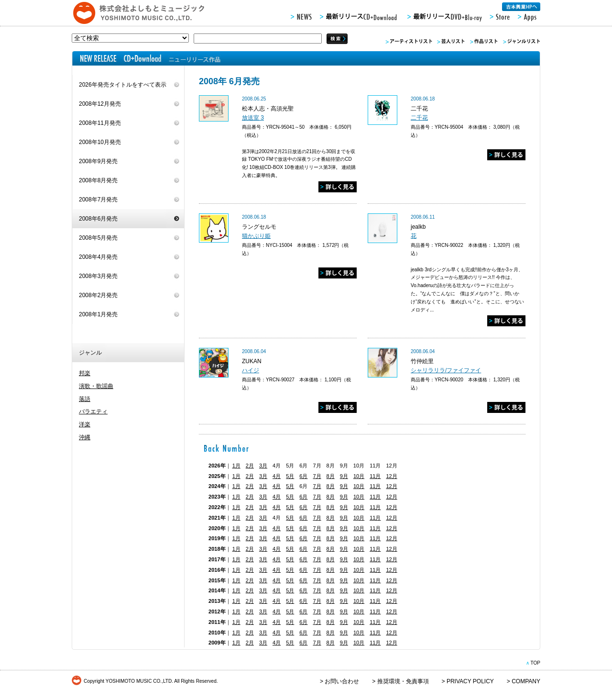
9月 (344, 476)
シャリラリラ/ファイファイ (446, 370)
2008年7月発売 (98, 200)
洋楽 (85, 424)
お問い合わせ (342, 681)
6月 (303, 476)
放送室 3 (253, 118)
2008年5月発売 (98, 238)
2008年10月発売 (100, 142)
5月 (290, 476)
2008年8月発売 (98, 180)
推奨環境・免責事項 (403, 681)
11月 (375, 476)
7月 (317, 476)
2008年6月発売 (98, 219)
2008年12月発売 (100, 104)
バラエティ (93, 411)
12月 (391, 476)
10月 (359, 476)
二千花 (419, 118)
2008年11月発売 (100, 123)
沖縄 (85, 437)
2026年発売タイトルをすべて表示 (123, 85)
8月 (331, 476)
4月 (277, 476)
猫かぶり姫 (256, 236)
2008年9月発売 (98, 161)
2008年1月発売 (98, 314)
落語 (85, 399)
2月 (250, 466)
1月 (236, 466)
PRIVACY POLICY (470, 681)
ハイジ (251, 370)
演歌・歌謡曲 (96, 386)
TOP (535, 663)
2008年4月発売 (98, 257)
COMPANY (526, 681)
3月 (263, 466)
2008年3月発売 (98, 276)
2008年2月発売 (98, 295)
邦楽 (85, 373)
